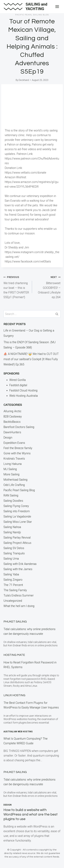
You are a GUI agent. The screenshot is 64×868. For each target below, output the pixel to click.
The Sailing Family (15, 590)
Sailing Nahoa (12, 527)
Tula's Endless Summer (19, 595)
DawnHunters (12, 432)
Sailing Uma (11, 559)
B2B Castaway (13, 416)
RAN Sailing (11, 495)
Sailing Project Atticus (17, 543)
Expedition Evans (14, 443)
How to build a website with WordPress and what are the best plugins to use (31, 814)
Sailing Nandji (12, 532)
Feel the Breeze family (18, 448)
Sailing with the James (18, 569)
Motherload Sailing (15, 480)
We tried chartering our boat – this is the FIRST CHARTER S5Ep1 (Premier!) (16, 287)
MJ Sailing (10, 469)
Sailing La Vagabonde (17, 516)
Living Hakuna (13, 464)
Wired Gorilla (18, 380)
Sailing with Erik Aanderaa (20, 564)
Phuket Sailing (15, 622)
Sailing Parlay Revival (17, 538)
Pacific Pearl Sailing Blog (32, 15)
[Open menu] (57, 7)
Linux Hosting (14, 695)
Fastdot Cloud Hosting (23, 390)
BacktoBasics (12, 422)
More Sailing (11, 474)
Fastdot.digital (18, 385)
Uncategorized (13, 601)
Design (8, 438)
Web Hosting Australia (24, 396)
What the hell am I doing (19, 606)
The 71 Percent (13, 585)
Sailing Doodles (13, 501)
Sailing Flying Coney (16, 506)
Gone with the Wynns (17, 453)
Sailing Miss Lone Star (18, 522)
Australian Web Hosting (18, 732)
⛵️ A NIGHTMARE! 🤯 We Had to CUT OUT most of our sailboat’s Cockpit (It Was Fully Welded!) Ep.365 (31, 359)
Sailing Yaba (11, 574)
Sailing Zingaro (13, 580)
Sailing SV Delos (14, 548)
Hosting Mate (14, 655)
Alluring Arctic (12, 411)
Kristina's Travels (14, 459)
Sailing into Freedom (17, 511)
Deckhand (24, 80)
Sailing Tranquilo (14, 553)
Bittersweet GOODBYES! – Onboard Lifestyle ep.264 (48, 287)
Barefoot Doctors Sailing (19, 427)
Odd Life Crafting (14, 485)
